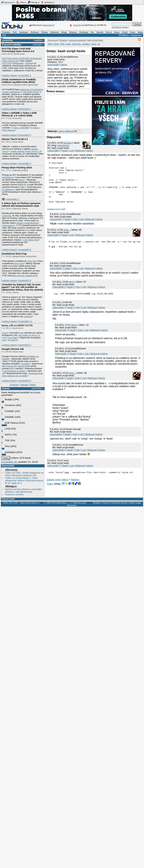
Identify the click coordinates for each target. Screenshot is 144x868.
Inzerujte (77, 25)
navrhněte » (37, 388)
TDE (6, 440)
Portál (125, 32)
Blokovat (80, 151)
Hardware (23, 32)
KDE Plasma (10, 423)
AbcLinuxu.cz (8, 2)
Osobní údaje (135, 503)
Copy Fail (32, 261)
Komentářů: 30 (9, 462)
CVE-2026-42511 (30, 92)
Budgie (7, 399)
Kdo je (109, 32)
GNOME (8, 417)
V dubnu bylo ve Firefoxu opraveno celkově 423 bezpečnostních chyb (21, 205)
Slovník (100, 32)
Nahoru (75, 491)
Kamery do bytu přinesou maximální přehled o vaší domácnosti (23, 491)
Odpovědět (53, 65)
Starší (33, 385)
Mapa (140, 32)
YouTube (13, 338)
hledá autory (48, 25)
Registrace (136, 35)
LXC (4, 340)
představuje (8, 177)
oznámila (7, 216)
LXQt (6, 429)
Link (72, 151)
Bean (22, 180)
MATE (7, 435)
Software (35, 32)
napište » (39, 40)
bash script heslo (95, 40)
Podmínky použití (119, 503)
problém (86, 44)
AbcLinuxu (11, 470)
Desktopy (84, 32)
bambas (68, 143)
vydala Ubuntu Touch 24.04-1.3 (25, 151)
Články (44, 32)
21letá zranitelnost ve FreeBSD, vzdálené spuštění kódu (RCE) (19, 81)
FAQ (15, 32)
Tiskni (50, 495)
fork (22, 333)
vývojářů (25, 364)
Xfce (6, 446)
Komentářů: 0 (25, 109)
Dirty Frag (19, 263)
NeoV (72, 292)
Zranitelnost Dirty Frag (14, 254)
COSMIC (8, 411)
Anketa (6, 388)
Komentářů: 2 (25, 75)
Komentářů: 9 (25, 280)
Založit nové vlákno (58, 491)
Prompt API (11, 366)
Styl (4, 35)
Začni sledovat (66, 131)
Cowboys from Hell (56, 217)
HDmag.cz (34, 2)
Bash (56, 44)
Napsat (24, 385)
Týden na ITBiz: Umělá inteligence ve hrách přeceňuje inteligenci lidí (24, 474)
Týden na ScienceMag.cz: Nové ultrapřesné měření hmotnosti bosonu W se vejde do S (24, 481)
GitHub (29, 63)
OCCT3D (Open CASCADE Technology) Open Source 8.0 (18, 50)
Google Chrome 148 (13, 349)
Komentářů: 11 (25, 321)
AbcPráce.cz (48, 2)
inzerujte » (38, 45)
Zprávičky (7, 40)
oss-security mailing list (24, 276)
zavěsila (28, 316)
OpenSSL (77, 44)
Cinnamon (9, 405)
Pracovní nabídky (12, 45)
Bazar (117, 32)
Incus (5, 333)
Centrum (14, 385)
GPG (62, 44)
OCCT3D (7, 63)
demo (22, 366)
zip (99, 44)
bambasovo (63, 145)
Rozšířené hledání (120, 27)
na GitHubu (8, 189)
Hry (92, 32)
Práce (132, 32)
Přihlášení (124, 35)
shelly (94, 44)
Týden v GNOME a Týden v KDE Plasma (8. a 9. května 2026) (19, 114)
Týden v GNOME (20, 128)
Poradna (6, 32)
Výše (75, 228)
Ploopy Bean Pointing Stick (17, 168)
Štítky (50, 44)
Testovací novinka (14, 494)
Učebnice (54, 32)
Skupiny (73, 32)
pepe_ (67, 238)
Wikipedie (18, 63)
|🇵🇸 (3, 199)
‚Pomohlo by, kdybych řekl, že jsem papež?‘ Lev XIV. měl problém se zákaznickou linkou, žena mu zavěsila (22, 287)
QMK (22, 187)
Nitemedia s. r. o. (64, 503)
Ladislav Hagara (9, 75)
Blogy (64, 32)
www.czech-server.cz (30, 503)
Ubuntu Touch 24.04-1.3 (15, 139)
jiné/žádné (9, 452)
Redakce (97, 503)
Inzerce (106, 503)
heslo (68, 44)
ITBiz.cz (21, 2)
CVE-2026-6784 (31, 240)
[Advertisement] (63, 111)
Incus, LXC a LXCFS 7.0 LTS (17, 325)
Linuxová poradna (77, 40)
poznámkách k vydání (15, 371)
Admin (64, 65)
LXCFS (13, 340)
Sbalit (65, 151)
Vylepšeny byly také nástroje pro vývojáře (23, 375)
